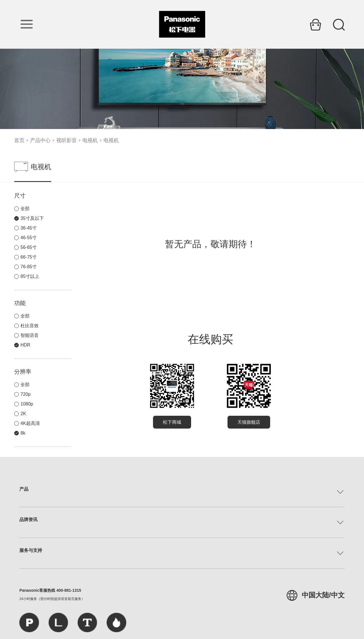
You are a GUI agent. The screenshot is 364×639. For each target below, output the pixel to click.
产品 (24, 489)
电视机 (90, 140)
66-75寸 (29, 257)
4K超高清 (30, 423)
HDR (25, 345)
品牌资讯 (28, 520)
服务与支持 (31, 550)
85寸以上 (30, 276)
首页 (19, 140)
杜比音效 (30, 326)
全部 (25, 209)
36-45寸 (29, 228)
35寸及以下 (32, 218)
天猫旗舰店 (249, 422)
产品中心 (40, 140)
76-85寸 (29, 267)
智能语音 (30, 335)
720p (26, 394)
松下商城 (172, 422)
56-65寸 (29, 247)
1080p (27, 404)
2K (23, 414)
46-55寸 (29, 238)
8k (23, 433)
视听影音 (67, 140)
